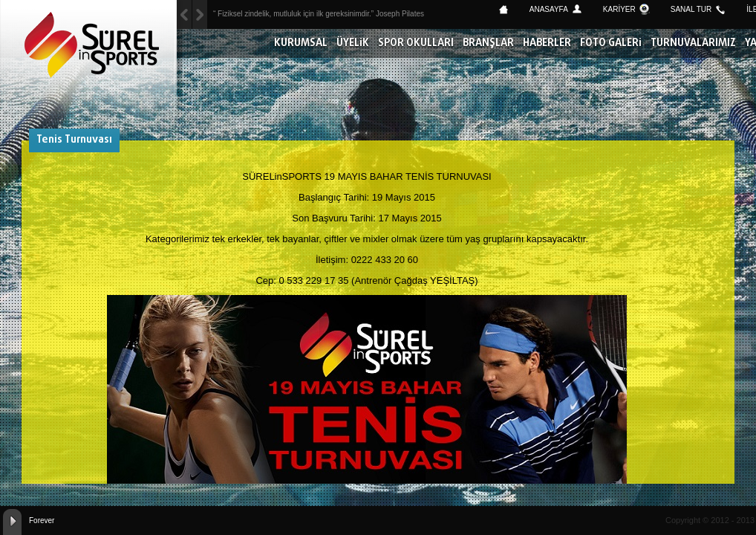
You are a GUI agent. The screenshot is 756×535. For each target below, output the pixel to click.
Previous (200, 14)
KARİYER (619, 9)
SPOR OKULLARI (416, 43)
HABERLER (547, 43)
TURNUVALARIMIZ (693, 43)
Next (184, 14)
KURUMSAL (301, 43)
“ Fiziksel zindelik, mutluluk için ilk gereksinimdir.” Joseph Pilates (319, 14)
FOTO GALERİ (611, 43)
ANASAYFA (549, 9)
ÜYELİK (353, 43)
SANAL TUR (691, 9)
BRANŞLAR (488, 43)
